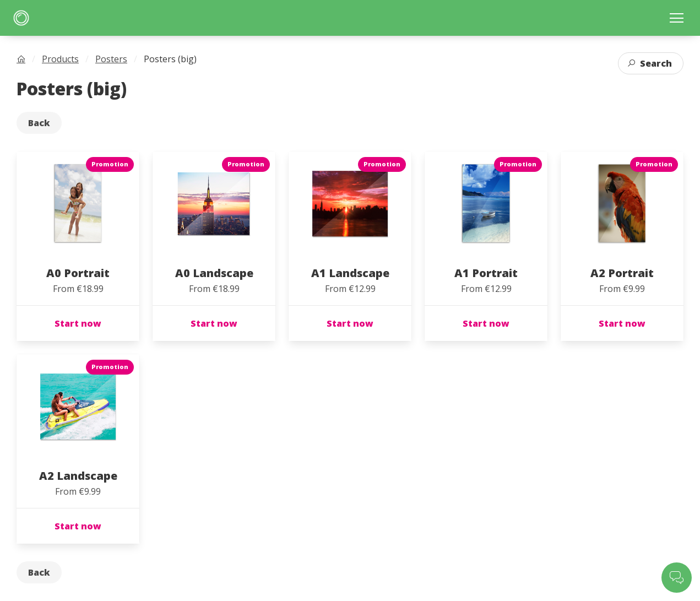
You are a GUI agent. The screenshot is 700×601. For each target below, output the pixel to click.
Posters (111, 59)
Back (39, 123)
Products (60, 59)
